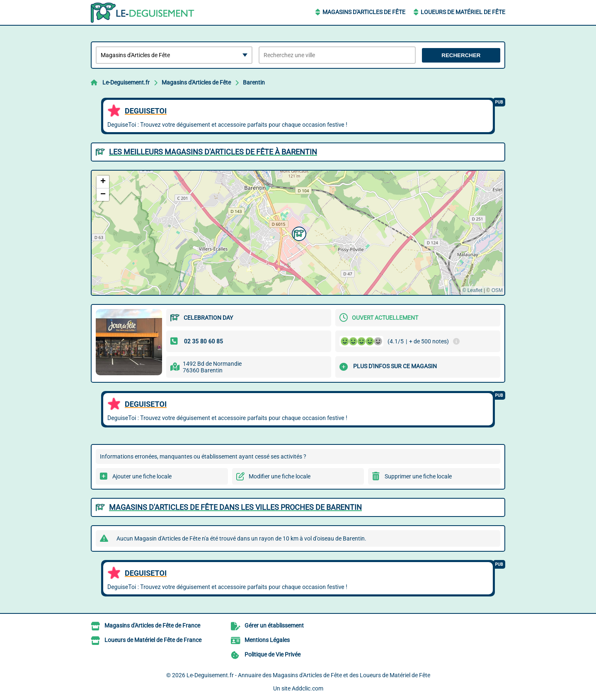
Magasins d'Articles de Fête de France (152, 625)
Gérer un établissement (274, 625)
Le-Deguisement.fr (126, 82)
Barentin (254, 82)
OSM (497, 290)
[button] (298, 233)
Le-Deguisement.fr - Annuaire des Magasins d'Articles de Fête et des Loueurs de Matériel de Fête (308, 675)
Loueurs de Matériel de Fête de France (153, 640)
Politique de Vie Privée (273, 654)
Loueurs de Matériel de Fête (463, 12)
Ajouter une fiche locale (142, 476)
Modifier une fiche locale (280, 476)
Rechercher (461, 55)
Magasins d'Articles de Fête (364, 12)
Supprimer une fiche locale (418, 476)
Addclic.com (308, 688)
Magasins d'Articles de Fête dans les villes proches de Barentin (235, 507)
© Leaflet (472, 290)
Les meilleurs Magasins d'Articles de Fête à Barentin (213, 152)
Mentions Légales (267, 640)
